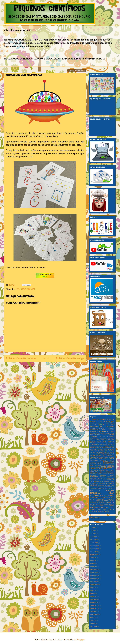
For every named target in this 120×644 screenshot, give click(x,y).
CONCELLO (111, 441)
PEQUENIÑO (107, 496)
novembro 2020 (95, 609)
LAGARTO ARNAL (109, 474)
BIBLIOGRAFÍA (94, 433)
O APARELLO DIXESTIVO (98, 483)
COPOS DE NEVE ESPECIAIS (105, 443)
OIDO (113, 485)
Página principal (95, 518)
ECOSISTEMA (102, 454)
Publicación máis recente (21, 358)
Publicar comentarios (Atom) (53, 366)
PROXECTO (111, 499)
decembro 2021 (95, 576)
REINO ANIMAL (109, 501)
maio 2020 (93, 621)
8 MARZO (100, 423)
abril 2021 (93, 594)
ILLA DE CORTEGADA (103, 469)
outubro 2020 (94, 611)
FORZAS (112, 459)
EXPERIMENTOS (99, 457)
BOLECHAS (101, 433)
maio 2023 (93, 534)
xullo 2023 (93, 528)
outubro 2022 (94, 552)
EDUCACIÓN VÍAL (26, 289)
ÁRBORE (104, 430)
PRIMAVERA (101, 499)
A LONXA (110, 423)
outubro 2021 (94, 582)
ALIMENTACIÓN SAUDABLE (102, 426)
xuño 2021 (93, 588)
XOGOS (106, 511)
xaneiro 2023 (94, 543)
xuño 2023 (93, 531)
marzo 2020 (94, 626)
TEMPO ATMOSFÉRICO (105, 504)
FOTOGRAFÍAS (94, 460)
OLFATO (92, 487)
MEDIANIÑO (93, 478)
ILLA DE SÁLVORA (99, 470)
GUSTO (112, 464)
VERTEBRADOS (95, 507)
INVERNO (101, 472)
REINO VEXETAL (94, 503)
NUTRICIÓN (111, 482)
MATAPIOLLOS (111, 477)
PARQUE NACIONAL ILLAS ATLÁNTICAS (102, 493)
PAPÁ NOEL (95, 491)
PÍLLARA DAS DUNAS (102, 498)
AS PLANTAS (104, 431)
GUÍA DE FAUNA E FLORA (100, 464)
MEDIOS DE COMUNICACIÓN (106, 478)
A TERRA (111, 425)
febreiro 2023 (94, 540)
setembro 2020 (95, 614)
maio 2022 (93, 561)
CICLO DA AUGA (95, 440)
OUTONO (100, 489)
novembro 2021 (95, 579)
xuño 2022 (93, 558)
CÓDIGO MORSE (102, 441)
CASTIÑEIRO (111, 438)
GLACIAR (99, 462)
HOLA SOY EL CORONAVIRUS (106, 465)
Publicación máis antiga (70, 358)
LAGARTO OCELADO (98, 475)
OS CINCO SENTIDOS (108, 487)
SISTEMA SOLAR (109, 503)
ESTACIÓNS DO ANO (100, 455)
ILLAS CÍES (94, 472)
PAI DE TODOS (106, 489)
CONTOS (93, 443)
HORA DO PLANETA (95, 467)
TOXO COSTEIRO (107, 506)
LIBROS (112, 475)
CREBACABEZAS (106, 448)
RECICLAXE (100, 501)
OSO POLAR (93, 489)
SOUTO (92, 504)
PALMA (112, 489)
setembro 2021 (95, 585)
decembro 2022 (95, 546)
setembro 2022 (95, 555)
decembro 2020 (95, 606)
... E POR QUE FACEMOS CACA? (101, 420)
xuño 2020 (93, 617)
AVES (112, 431)
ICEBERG (93, 469)
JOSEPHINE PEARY (96, 474)
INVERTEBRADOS (109, 472)
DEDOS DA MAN (98, 449)
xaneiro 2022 (94, 573)
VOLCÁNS (100, 511)
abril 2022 (93, 564)
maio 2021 (93, 591)
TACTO (96, 504)
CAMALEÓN (104, 435)
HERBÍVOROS (94, 465)
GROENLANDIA (108, 462)
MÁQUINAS (103, 477)
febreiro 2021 (94, 600)
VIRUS (100, 509)
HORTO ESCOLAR (107, 467)
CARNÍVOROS (94, 438)
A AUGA (105, 423)
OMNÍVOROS (98, 487)
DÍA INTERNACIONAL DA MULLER (105, 452)
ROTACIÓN (102, 503)
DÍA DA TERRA (107, 449)
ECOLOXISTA (94, 454)
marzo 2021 (94, 597)
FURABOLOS (104, 460)
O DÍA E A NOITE (102, 485)
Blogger (81, 640)
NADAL (101, 482)
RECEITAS (93, 501)
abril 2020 (93, 624)
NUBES (106, 482)
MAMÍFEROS (94, 477)
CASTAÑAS (103, 438)
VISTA (104, 509)
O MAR (109, 485)
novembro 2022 (95, 549)
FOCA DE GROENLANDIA (98, 459)
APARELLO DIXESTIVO (98, 428)
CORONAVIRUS (95, 444)
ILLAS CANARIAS (110, 470)
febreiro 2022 (94, 570)
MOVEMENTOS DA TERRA (98, 480)
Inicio (46, 358)
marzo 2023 (94, 537)
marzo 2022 (94, 567)
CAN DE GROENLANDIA (107, 437)
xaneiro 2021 (94, 603)
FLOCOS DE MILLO (109, 457)
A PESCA (99, 425)
